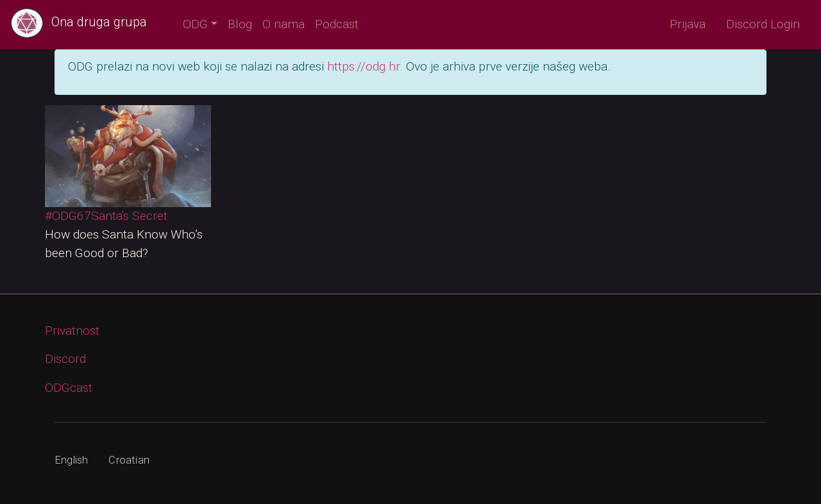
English (72, 460)
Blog (240, 24)
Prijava (688, 24)
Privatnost (72, 331)
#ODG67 (68, 216)
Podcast (337, 24)
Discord (65, 359)
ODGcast (69, 388)
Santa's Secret (129, 216)
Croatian (129, 460)
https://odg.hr (363, 66)
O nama (284, 24)
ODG (195, 24)
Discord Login (763, 24)
